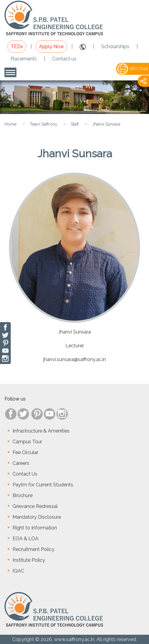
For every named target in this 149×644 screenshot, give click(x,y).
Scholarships (115, 47)
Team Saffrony (44, 124)
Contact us (64, 59)
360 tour (133, 68)
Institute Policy (29, 560)
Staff (75, 124)
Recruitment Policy (33, 549)
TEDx (17, 47)
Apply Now (52, 47)
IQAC (18, 571)
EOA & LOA (26, 539)
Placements (24, 59)
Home (10, 124)
